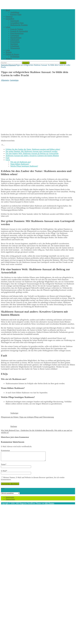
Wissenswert (15, 48)
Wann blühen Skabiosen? (20, 164)
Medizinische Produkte (19, 25)
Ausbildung (15, 12)
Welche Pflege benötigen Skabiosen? (24, 166)
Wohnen (9, 59)
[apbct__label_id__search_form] (45, 63)
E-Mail (4, 473)
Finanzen (9, 17)
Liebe (8, 50)
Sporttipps (14, 44)
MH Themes (49, 505)
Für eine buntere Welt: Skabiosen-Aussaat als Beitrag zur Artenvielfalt (32, 153)
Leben (8, 27)
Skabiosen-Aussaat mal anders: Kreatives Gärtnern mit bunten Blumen (32, 156)
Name (3, 466)
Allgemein (5, 80)
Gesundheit (10, 19)
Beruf (8, 10)
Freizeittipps (15, 42)
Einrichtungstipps (17, 33)
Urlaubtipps (15, 46)
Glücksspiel (15, 40)
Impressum (10, 499)
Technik (9, 52)
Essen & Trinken (17, 29)
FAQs (8, 160)
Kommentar (5, 450)
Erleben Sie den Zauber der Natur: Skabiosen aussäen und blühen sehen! (33, 149)
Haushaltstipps (16, 38)
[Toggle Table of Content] (3, 145)
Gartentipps (15, 35)
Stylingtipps (15, 56)
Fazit (8, 158)
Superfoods (15, 21)
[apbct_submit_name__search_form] (63, 63)
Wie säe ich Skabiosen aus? (21, 162)
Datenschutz (10, 501)
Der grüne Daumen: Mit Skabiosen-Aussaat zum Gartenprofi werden (31, 151)
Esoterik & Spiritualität (19, 31)
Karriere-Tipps (16, 14)
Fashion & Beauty (12, 54)
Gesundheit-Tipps (17, 23)
